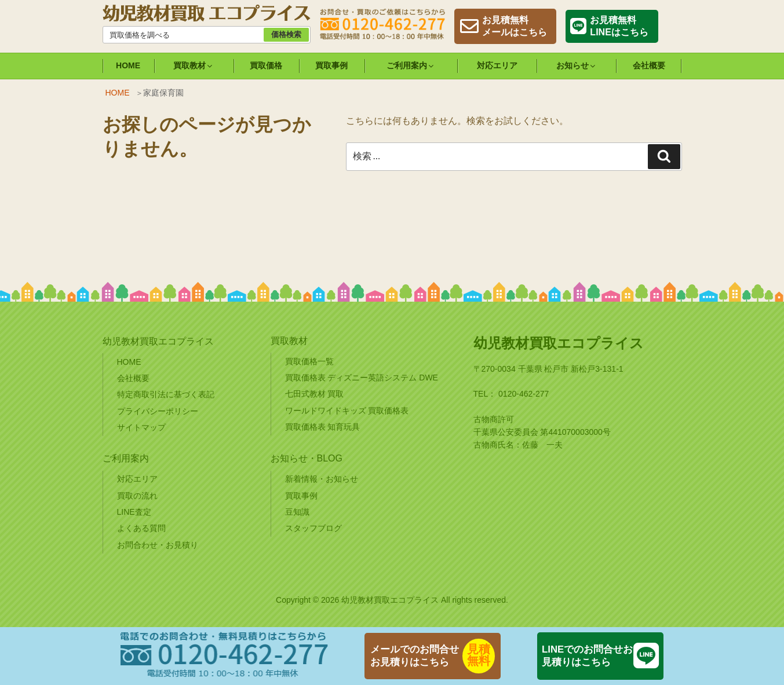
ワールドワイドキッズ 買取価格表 (347, 411)
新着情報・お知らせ (322, 479)
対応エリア (497, 65)
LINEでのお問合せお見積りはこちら (587, 656)
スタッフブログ (313, 528)
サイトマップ (141, 427)
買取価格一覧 (309, 361)
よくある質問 (141, 528)
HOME (128, 65)
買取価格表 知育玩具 (323, 427)
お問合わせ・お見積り (158, 545)
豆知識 (297, 512)
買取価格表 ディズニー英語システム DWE (362, 378)
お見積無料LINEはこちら (619, 26)
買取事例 (331, 65)
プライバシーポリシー (158, 411)
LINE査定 (134, 512)
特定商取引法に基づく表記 (166, 394)
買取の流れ (137, 496)
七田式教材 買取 (315, 394)
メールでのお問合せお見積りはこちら (415, 656)
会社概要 (649, 65)
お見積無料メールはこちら (515, 26)
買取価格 (266, 65)
